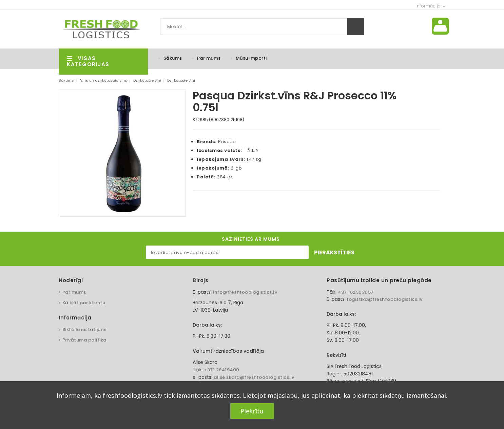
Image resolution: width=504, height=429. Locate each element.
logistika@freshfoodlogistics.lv (385, 299)
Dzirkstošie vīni (147, 80)
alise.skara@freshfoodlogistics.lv (254, 377)
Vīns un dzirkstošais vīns (104, 80)
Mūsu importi (251, 58)
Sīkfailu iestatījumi (84, 329)
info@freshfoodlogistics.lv (245, 292)
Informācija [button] (430, 6)
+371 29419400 (222, 370)
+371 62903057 (356, 292)
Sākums (173, 58)
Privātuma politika (84, 340)
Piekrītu (252, 411)
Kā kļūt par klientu (84, 303)
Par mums (209, 58)
